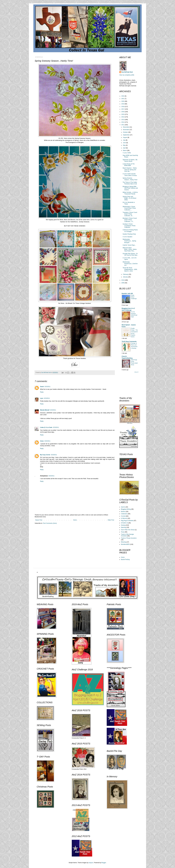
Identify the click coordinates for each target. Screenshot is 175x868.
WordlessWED (125, 544)
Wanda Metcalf (45, 410)
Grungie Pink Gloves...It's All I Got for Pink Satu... (130, 254)
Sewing (123, 525)
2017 (123, 109)
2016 (123, 112)
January (126, 277)
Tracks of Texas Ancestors (129, 538)
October (126, 132)
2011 (123, 125)
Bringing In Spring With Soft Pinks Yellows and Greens (130, 188)
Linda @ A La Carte (46, 427)
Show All (136, 372)
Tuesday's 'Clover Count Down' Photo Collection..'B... (130, 214)
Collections (124, 514)
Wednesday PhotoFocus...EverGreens (130, 264)
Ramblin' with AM (127, 294)
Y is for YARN (127, 153)
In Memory (124, 518)
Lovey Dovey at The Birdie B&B (129, 165)
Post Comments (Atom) (50, 523)
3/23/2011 (47, 387)
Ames (42, 441)
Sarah (42, 387)
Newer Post (39, 520)
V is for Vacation (127, 237)
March (125, 151)
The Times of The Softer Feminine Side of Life (130, 183)
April (124, 148)
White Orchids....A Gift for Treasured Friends (130, 193)
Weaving (124, 542)
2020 (123, 101)
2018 (123, 107)
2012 (123, 122)
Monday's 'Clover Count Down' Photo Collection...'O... (130, 220)
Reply (42, 392)
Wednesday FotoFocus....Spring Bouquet (129, 241)
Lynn (42, 398)
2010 (123, 280)
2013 (123, 120)
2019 (123, 104)
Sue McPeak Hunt (127, 72)
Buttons (123, 512)
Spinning (124, 527)
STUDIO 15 (124, 523)
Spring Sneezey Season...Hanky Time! (130, 179)
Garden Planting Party (129, 234)
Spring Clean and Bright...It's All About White (129, 198)
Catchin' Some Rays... (129, 245)
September (126, 135)
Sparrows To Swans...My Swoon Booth (130, 160)
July (124, 140)
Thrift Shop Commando (129, 342)
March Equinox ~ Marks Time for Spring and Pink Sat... (130, 170)
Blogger (104, 863)
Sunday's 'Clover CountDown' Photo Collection (129, 226)
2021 (123, 99)
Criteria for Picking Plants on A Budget (130, 231)
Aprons (123, 507)
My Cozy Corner (45, 455)
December (126, 127)
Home (75, 520)
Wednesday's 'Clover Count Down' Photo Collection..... (129, 208)
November (126, 130)
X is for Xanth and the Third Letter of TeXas (130, 175)
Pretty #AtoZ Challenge (134, 297)
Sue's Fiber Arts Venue (128, 530)
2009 (123, 283)
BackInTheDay (125, 560)
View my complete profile (127, 75)
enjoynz (91, 863)
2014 (123, 117)
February (126, 274)
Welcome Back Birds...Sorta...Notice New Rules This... (130, 249)
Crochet (123, 516)
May (124, 145)
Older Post (111, 520)
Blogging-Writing (126, 509)
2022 (123, 96)
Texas (123, 532)
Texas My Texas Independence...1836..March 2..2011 (130, 269)
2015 (123, 114)
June (125, 143)
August (125, 137)
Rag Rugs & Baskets (127, 521)
